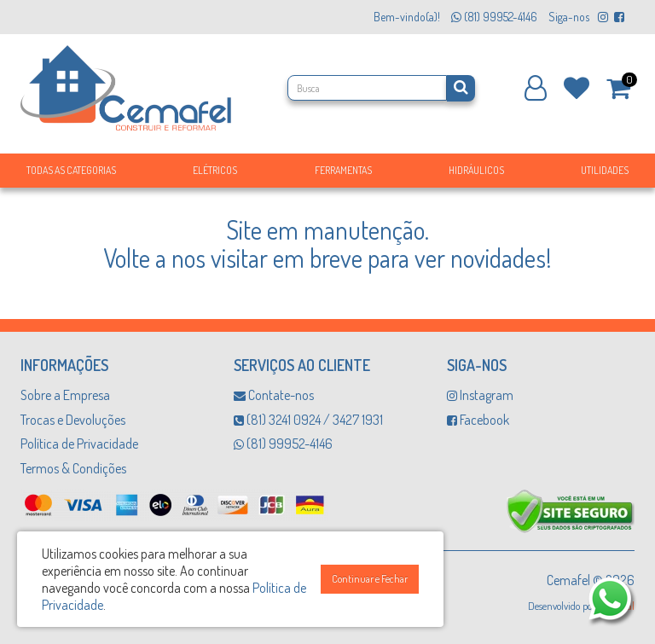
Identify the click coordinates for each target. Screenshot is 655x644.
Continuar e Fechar (370, 579)
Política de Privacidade (79, 444)
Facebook (478, 420)
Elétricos (215, 170)
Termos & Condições (73, 468)
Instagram (480, 395)
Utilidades (605, 170)
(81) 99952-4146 (283, 444)
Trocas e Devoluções (73, 420)
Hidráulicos (476, 170)
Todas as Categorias (71, 170)
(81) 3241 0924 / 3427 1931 (308, 420)
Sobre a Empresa (65, 395)
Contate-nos (274, 395)
